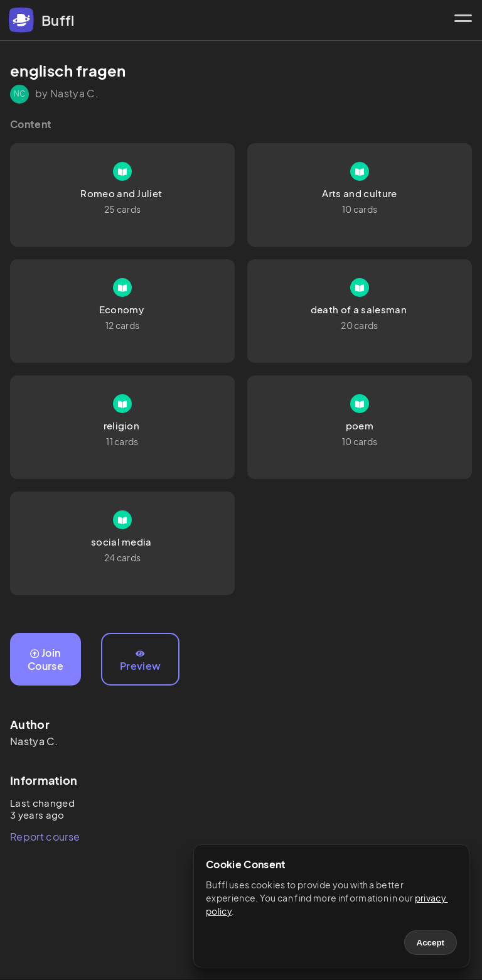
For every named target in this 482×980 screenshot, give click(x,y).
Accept (431, 943)
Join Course (46, 659)
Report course (45, 837)
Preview (140, 661)
